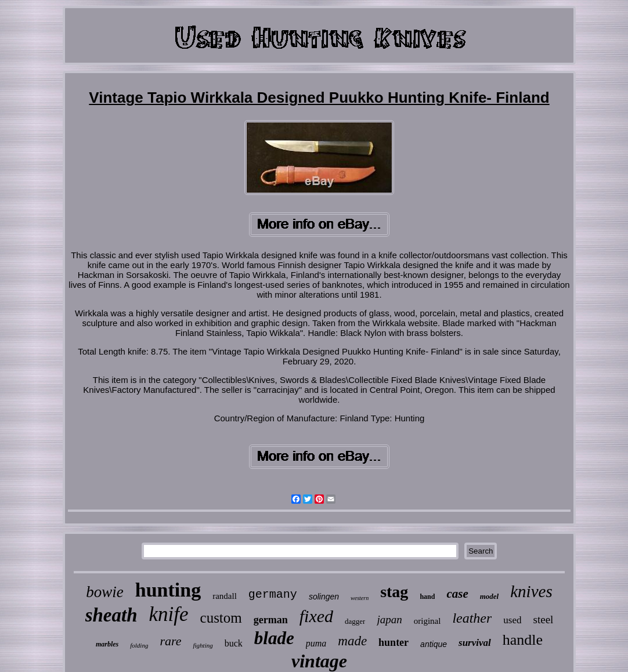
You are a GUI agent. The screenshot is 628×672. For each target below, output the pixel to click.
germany (273, 595)
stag (394, 592)
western (360, 598)
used (512, 620)
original (427, 621)
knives (531, 591)
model (490, 596)
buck (234, 643)
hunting (168, 590)
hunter (394, 642)
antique (434, 644)
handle (523, 640)
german (271, 620)
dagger (355, 621)
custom (221, 618)
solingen (324, 597)
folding (139, 645)
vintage (319, 661)
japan (389, 619)
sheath (111, 615)
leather (472, 618)
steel (544, 619)
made (352, 641)
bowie (105, 592)
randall (225, 596)
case (457, 594)
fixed (316, 616)
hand (427, 597)
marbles (107, 644)
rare (170, 641)
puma (316, 643)
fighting (203, 645)
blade (274, 638)
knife (169, 614)
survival (475, 643)
